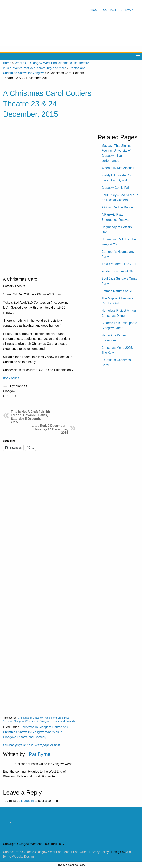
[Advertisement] (39, 585)
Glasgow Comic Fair (116, 188)
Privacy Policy (99, 852)
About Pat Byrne (75, 852)
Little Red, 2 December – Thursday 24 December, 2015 (50, 429)
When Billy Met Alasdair (118, 168)
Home (7, 63)
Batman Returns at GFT (118, 291)
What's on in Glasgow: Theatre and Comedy (50, 721)
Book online (11, 378)
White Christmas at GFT (118, 271)
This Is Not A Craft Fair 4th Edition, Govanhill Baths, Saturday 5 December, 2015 (30, 417)
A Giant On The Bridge (117, 207)
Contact (110, 10)
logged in (27, 801)
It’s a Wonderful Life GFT (119, 264)
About (94, 10)
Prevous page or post (18, 745)
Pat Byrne (40, 754)
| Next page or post (47, 745)
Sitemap (127, 10)
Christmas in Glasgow (30, 718)
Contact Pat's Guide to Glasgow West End (32, 852)
